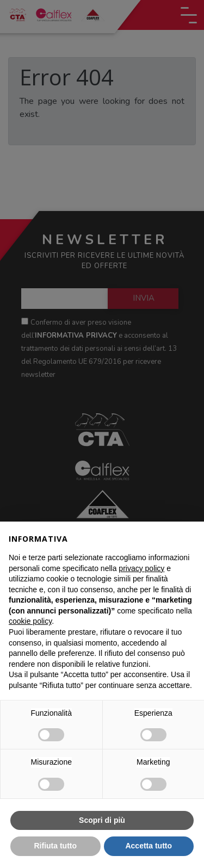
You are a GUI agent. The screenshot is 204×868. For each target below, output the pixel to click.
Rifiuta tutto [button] (55, 846)
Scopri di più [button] (102, 820)
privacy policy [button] (141, 568)
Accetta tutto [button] (149, 846)
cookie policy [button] (30, 621)
